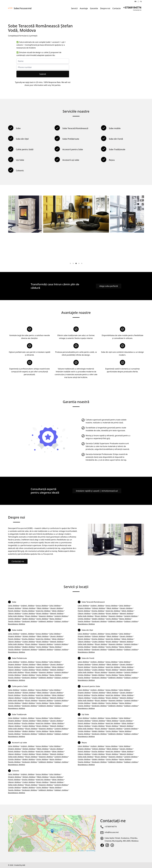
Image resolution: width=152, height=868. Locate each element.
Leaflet (81, 851)
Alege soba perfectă (109, 286)
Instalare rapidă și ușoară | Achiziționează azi (97, 491)
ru (141, 1)
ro (135, 1)
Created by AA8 (20, 865)
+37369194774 (111, 827)
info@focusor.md (112, 832)
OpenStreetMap (91, 851)
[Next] (140, 228)
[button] (52, 831)
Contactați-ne (18, 561)
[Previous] (12, 228)
